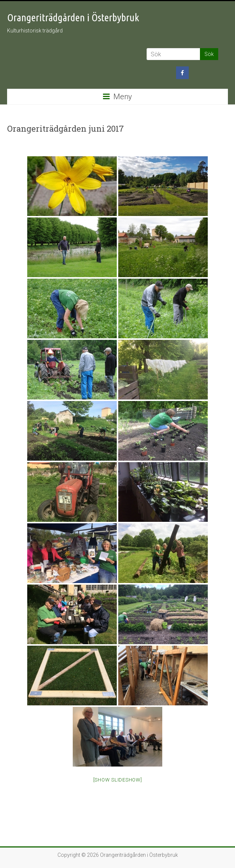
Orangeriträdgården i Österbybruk (73, 17)
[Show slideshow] (118, 780)
